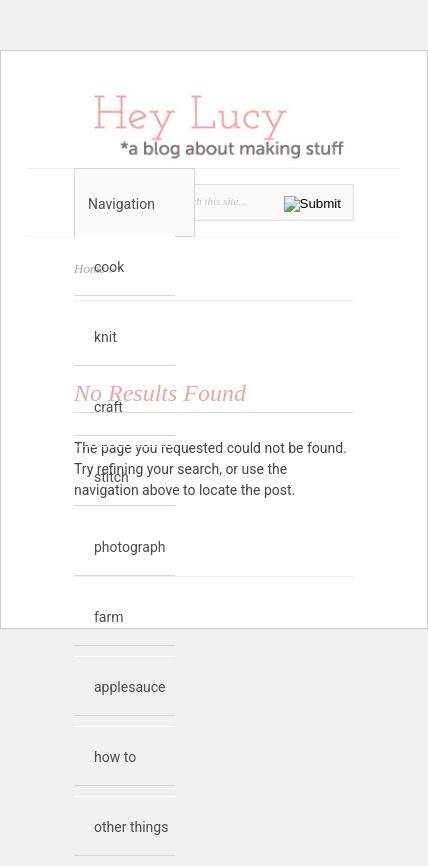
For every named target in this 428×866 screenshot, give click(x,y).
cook (109, 267)
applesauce (129, 687)
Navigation (135, 204)
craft (108, 407)
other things (131, 827)
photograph (130, 547)
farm (109, 617)
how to (115, 757)
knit (105, 337)
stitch (111, 477)
